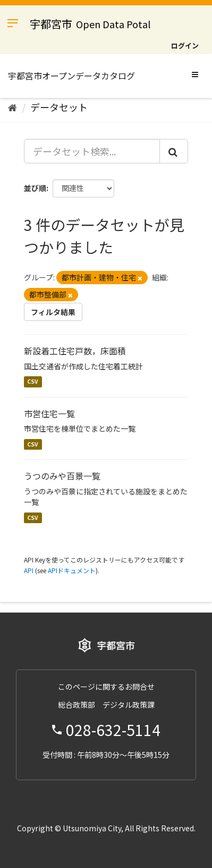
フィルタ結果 (53, 312)
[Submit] (174, 151)
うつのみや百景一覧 (62, 476)
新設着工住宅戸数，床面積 (75, 351)
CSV (33, 382)
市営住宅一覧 (49, 414)
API (29, 570)
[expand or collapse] (195, 74)
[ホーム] (12, 107)
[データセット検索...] (92, 151)
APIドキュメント (72, 570)
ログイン (185, 46)
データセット (59, 107)
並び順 (35, 188)
